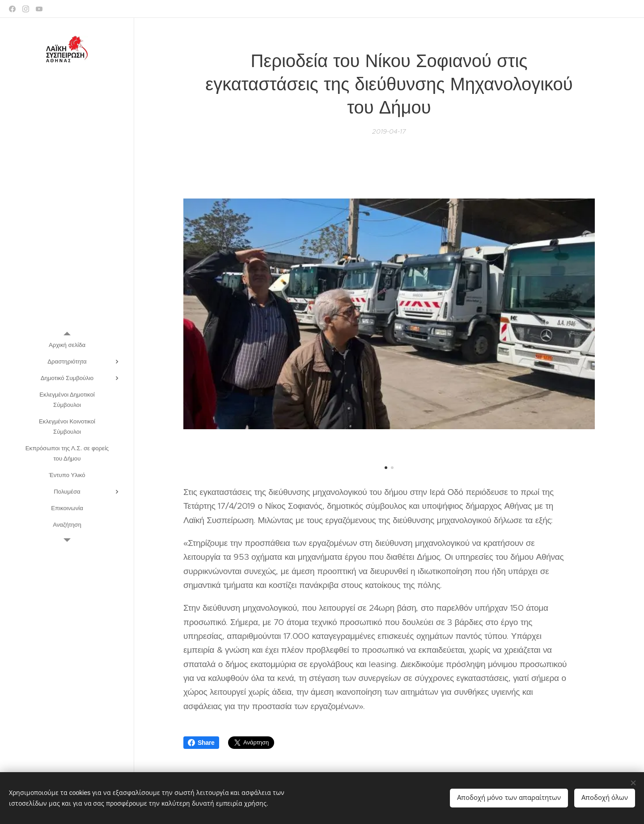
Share (201, 743)
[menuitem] (67, 345)
